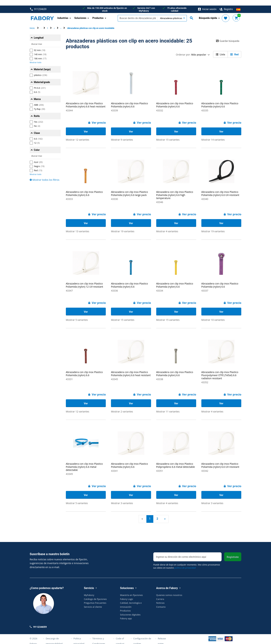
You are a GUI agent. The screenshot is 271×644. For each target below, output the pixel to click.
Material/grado (42, 77)
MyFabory (89, 590)
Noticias (160, 597)
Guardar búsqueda (228, 35)
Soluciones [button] (80, 12)
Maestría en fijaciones (131, 590)
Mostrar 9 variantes (122, 134)
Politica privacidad (79, 635)
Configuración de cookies (142, 635)
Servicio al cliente (93, 601)
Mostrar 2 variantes (122, 406)
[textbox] (138, 13)
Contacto (161, 601)
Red (234, 49)
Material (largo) (42, 64)
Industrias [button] (63, 12)
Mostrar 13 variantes (78, 226)
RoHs (37, 111)
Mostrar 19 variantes (123, 226)
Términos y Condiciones (99, 635)
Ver (86, 126)
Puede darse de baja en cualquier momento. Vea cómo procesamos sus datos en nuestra (187, 561)
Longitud (39, 32)
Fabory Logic (127, 593)
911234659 (38, 4)
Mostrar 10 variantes (213, 314)
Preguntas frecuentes (95, 597)
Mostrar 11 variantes (168, 406)
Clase (37, 127)
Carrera (160, 593)
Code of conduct (120, 635)
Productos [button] (98, 12)
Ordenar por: (191, 49)
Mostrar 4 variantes (167, 226)
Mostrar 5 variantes (77, 314)
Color (37, 144)
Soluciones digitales (130, 609)
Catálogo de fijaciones (95, 593)
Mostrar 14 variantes (213, 134)
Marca (37, 94)
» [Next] (165, 513)
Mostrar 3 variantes (122, 498)
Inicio (32, 23)
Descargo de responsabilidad (54, 635)
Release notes (162, 635)
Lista (220, 49)
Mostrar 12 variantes (78, 134)
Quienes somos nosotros (169, 590)
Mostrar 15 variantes (168, 134)
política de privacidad (185, 562)
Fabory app (126, 613)
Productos (125, 605)
